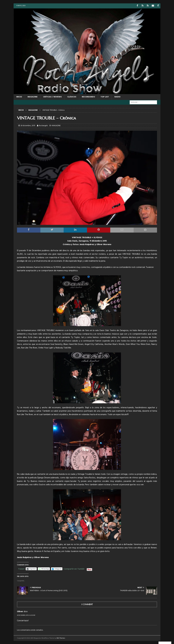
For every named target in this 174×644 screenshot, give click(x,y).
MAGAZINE (33, 97)
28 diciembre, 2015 (28, 126)
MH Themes (61, 638)
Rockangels (43, 126)
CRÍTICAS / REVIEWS (52, 97)
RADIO (117, 97)
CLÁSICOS (72, 97)
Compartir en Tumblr (74, 568)
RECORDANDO (88, 97)
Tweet (21, 568)
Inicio (19, 97)
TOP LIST (105, 97)
